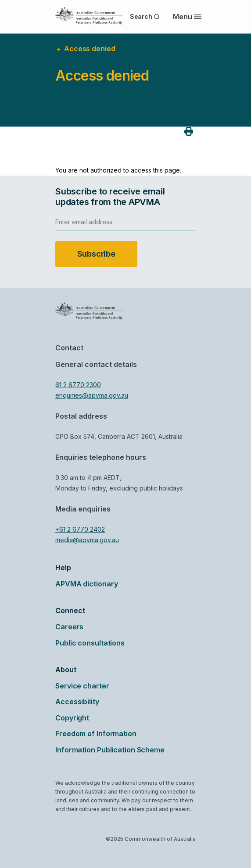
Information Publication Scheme (110, 750)
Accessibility (77, 702)
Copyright (72, 718)
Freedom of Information (96, 734)
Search (145, 16)
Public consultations (90, 643)
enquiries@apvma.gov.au (92, 395)
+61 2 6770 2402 (80, 529)
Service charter (82, 686)
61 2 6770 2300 (78, 385)
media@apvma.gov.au (87, 540)
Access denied (85, 49)
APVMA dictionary (86, 584)
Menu (187, 17)
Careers (69, 627)
